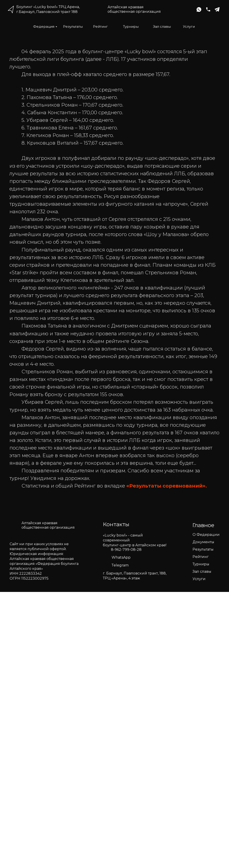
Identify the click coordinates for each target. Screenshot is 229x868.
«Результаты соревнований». (167, 486)
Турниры (131, 26)
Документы (203, 542)
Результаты (73, 26)
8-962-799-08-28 (126, 550)
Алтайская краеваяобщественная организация (134, 9)
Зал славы (162, 26)
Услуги (189, 26)
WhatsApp (121, 557)
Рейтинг (100, 26)
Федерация (44, 26)
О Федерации (206, 535)
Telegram (120, 565)
